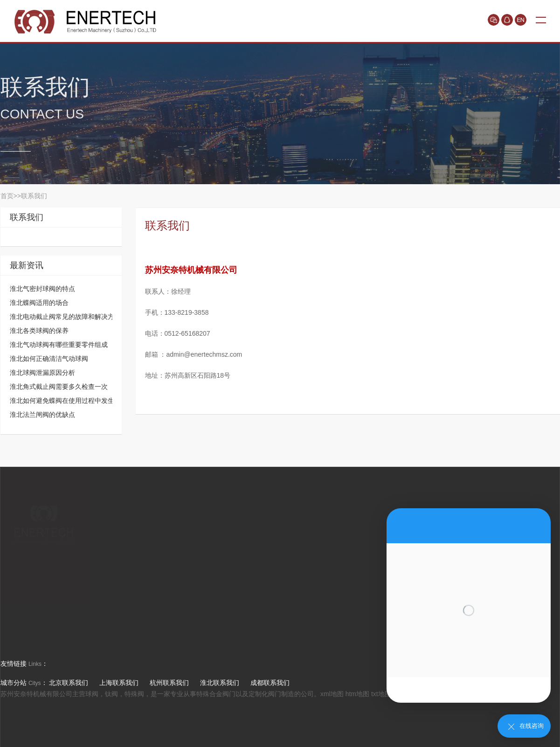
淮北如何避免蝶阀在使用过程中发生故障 (69, 401)
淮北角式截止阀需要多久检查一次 (59, 387)
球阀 (92, 694)
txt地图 (381, 694)
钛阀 (111, 694)
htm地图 (357, 694)
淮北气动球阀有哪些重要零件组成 (59, 345)
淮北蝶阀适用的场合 (39, 303)
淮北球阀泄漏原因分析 (42, 373)
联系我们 (34, 196)
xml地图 (332, 694)
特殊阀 (134, 694)
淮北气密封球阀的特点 (42, 289)
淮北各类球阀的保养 (39, 331)
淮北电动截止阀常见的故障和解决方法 (65, 317)
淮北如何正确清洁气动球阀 (49, 359)
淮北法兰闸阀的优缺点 (42, 415)
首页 (7, 196)
